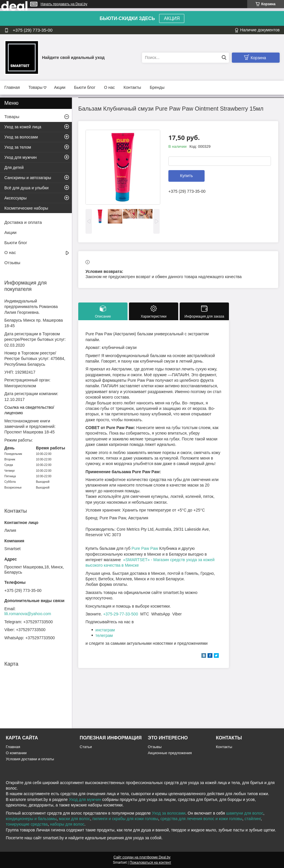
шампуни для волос (245, 813)
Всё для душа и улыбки (27, 188)
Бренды (157, 87)
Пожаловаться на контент (150, 862)
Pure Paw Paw (145, 548)
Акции (60, 87)
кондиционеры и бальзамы (31, 819)
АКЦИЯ (172, 18)
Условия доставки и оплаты (30, 759)
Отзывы (12, 263)
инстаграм (105, 630)
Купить (186, 176)
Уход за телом (18, 147)
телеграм (104, 635)
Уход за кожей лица (23, 127)
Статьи (86, 747)
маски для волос (74, 819)
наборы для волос (67, 824)
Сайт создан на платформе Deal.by (142, 857)
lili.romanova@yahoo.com (28, 614)
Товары (35, 87)
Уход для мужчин (20, 157)
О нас (109, 87)
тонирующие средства (27, 824)
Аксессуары (16, 198)
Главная (12, 87)
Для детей (14, 168)
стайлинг (253, 819)
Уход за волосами (21, 137)
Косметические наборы (26, 208)
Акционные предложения (170, 753)
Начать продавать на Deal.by (64, 4)
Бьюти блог (85, 87)
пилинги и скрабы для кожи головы (125, 819)
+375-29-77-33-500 (121, 614)
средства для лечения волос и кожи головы (202, 819)
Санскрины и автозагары (28, 178)
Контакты (132, 87)
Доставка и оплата (23, 222)
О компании (16, 753)
